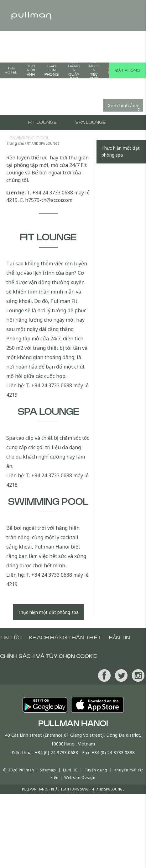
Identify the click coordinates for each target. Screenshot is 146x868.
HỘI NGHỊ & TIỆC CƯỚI (94, 70)
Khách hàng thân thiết (65, 638)
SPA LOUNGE (90, 123)
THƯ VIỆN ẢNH (31, 70)
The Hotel (11, 70)
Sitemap (48, 770)
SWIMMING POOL (30, 138)
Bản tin (120, 638)
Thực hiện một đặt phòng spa (48, 612)
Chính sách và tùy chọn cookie (48, 656)
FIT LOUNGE (42, 123)
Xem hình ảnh (123, 105)
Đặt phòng (127, 70)
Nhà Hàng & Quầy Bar (74, 70)
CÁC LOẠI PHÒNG (52, 70)
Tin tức (11, 638)
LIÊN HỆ (70, 770)
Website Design (80, 778)
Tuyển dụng (96, 770)
